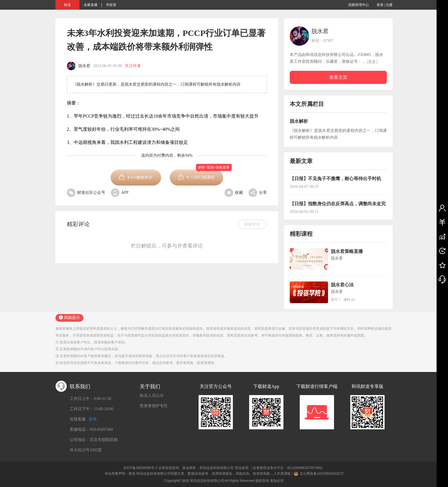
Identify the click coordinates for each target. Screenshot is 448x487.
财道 (67, 5)
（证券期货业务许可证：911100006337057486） (287, 468)
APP (120, 193)
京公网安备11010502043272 (322, 474)
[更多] (372, 62)
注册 (389, 5)
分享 (258, 193)
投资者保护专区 (154, 406)
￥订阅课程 (205, 175)
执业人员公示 (152, 396)
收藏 (234, 193)
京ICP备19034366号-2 (140, 468)
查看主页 (338, 77)
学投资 (111, 5)
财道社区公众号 (86, 193)
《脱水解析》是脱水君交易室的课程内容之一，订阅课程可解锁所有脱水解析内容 (338, 134)
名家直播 (91, 5)
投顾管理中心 (359, 5)
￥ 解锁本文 (140, 177)
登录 (380, 5)
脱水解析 (299, 121)
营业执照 (242, 468)
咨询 (93, 419)
